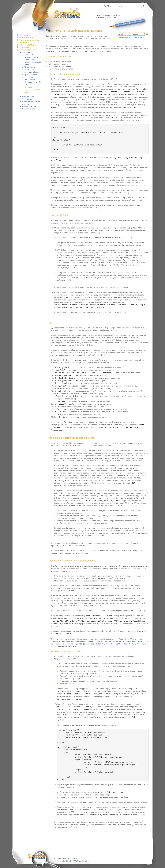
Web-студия (25, 35)
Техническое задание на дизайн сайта (33, 62)
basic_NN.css (96, 644)
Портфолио (25, 47)
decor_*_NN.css (112, 644)
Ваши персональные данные (31, 103)
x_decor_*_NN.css (129, 644)
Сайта (139, 641)
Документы (27, 52)
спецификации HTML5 (108, 79)
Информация (28, 96)
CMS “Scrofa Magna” (28, 45)
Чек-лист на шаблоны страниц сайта (32, 89)
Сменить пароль (29, 106)
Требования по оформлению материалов (31, 77)
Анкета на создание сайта (31, 56)
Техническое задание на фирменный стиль (32, 70)
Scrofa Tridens (72, 858)
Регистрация (137, 37)
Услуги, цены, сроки (28, 37)
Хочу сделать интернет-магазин (30, 41)
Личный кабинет (27, 50)
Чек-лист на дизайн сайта (33, 83)
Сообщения (27, 99)
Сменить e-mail (29, 109)
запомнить (123, 37)
